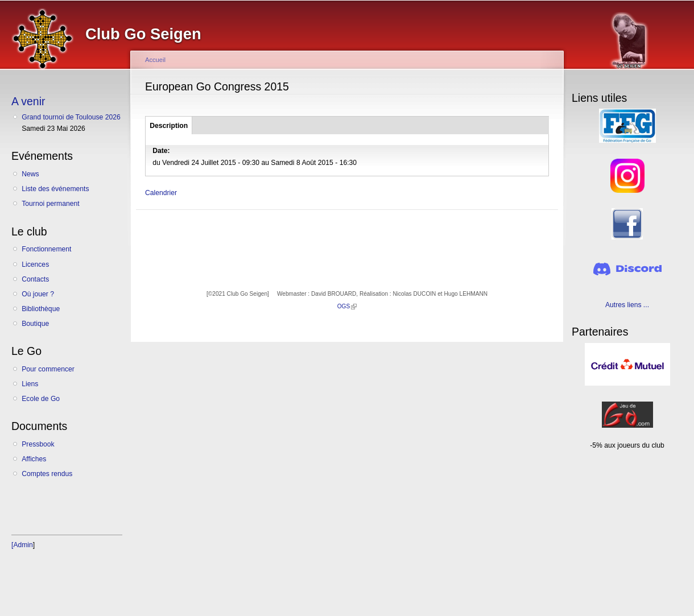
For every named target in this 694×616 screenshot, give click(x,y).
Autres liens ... (627, 305)
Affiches (34, 459)
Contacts (35, 279)
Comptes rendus (47, 474)
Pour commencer (48, 369)
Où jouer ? (38, 294)
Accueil (155, 60)
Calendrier (161, 193)
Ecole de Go (41, 399)
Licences (35, 264)
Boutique (35, 324)
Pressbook (38, 444)
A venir (28, 101)
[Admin (22, 545)
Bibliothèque (41, 309)
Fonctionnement (46, 249)
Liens (30, 384)
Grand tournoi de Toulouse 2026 (71, 117)
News (30, 174)
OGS (347, 306)
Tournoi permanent (50, 204)
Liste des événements (55, 189)
